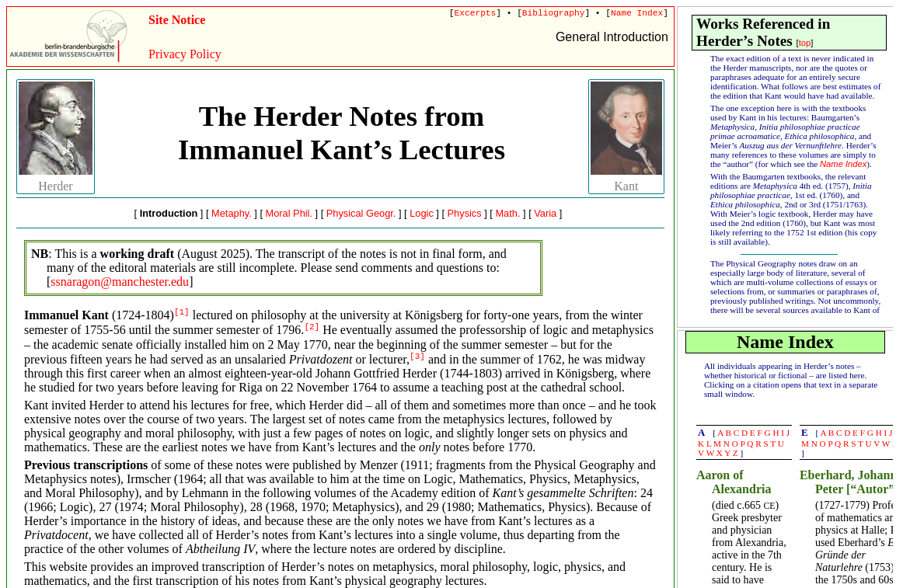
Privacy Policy (185, 54)
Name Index (637, 13)
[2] (312, 327)
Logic (422, 213)
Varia (545, 213)
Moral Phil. (289, 213)
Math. (507, 213)
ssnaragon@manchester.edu (120, 282)
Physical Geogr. (361, 213)
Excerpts (476, 13)
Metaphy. (232, 213)
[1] (182, 312)
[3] (417, 357)
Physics (465, 213)
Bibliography (554, 13)
